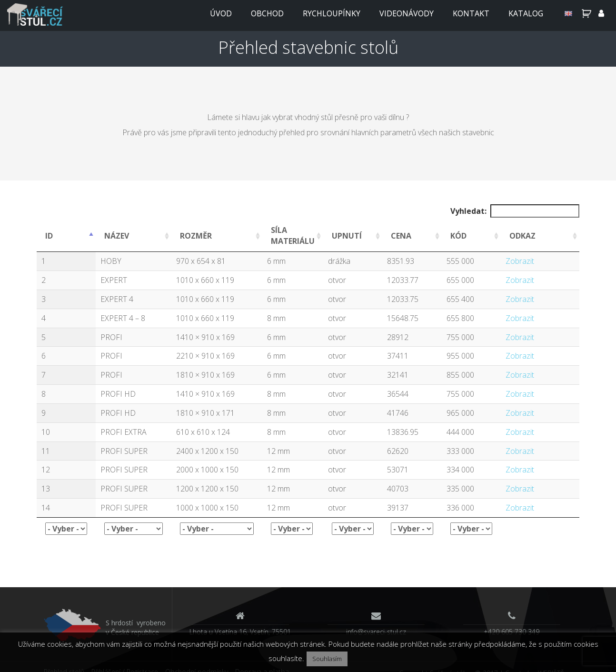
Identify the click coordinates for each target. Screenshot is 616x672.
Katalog (526, 13)
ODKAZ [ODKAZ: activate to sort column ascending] (522, 236)
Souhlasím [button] (327, 659)
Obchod (267, 13)
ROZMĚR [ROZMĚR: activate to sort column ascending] (196, 236)
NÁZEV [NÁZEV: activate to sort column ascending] (117, 236)
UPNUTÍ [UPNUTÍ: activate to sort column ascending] (347, 236)
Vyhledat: (515, 211)
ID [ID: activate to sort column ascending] (49, 236)
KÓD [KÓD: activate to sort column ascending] (458, 236)
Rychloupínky (332, 13)
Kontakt (471, 13)
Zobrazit (520, 261)
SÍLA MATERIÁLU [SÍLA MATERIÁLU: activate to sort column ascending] (293, 236)
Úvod (221, 13)
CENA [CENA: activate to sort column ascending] (401, 236)
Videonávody (407, 13)
